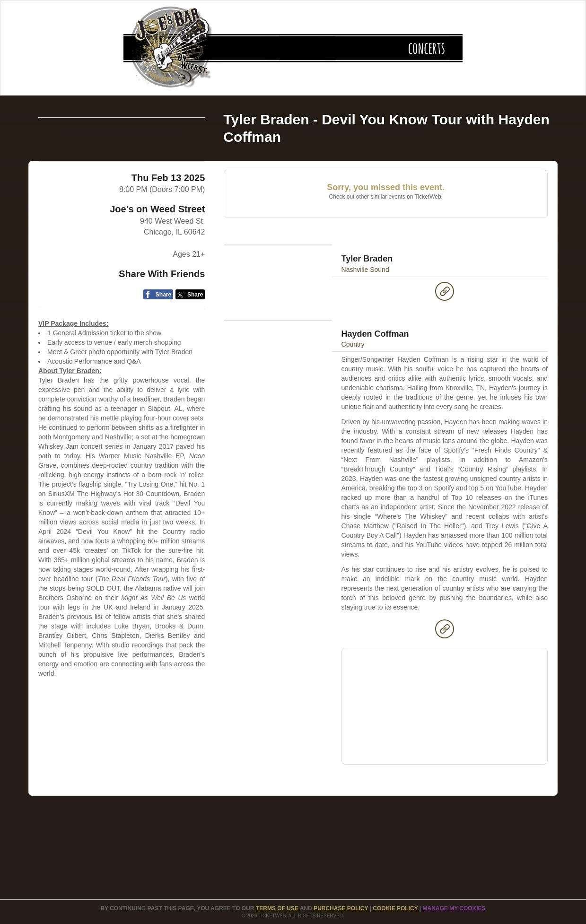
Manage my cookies (454, 908)
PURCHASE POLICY (341, 908)
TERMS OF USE (278, 908)
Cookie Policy (396, 908)
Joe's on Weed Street (157, 276)
